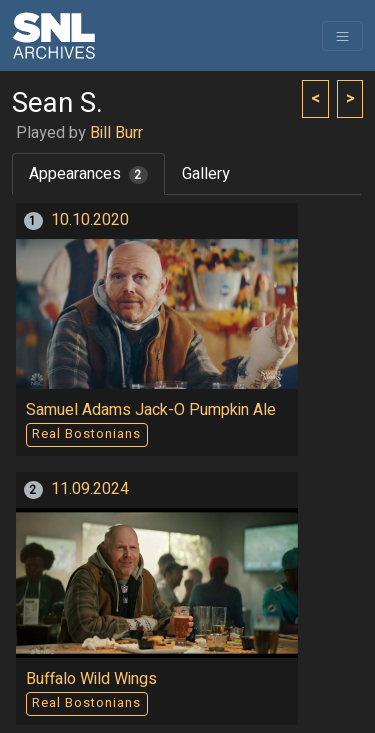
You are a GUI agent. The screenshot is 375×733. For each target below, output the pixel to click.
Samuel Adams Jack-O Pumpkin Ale (151, 410)
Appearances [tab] (88, 174)
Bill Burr (116, 133)
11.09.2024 (90, 489)
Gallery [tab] (206, 174)
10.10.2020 (90, 220)
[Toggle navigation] (342, 36)
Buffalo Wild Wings (91, 679)
